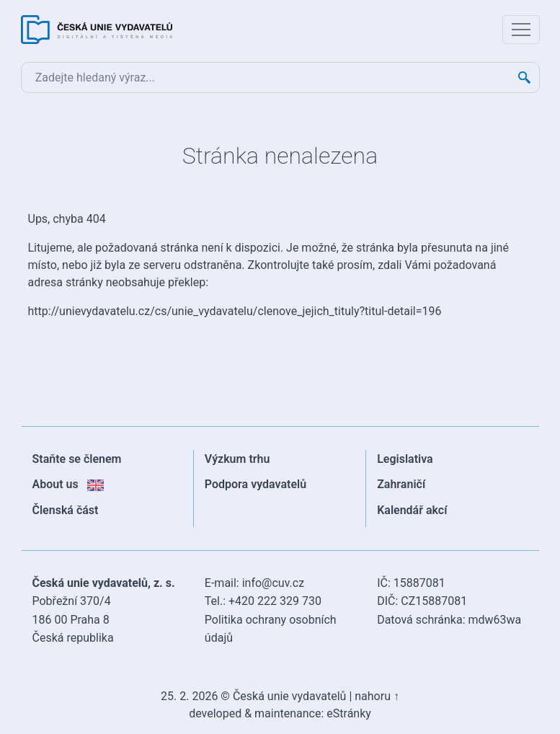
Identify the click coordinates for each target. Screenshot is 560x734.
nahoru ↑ (377, 696)
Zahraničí (401, 484)
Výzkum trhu (237, 459)
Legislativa (405, 459)
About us (68, 484)
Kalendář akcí (412, 510)
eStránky (349, 713)
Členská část (66, 510)
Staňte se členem (77, 459)
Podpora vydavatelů (255, 484)
